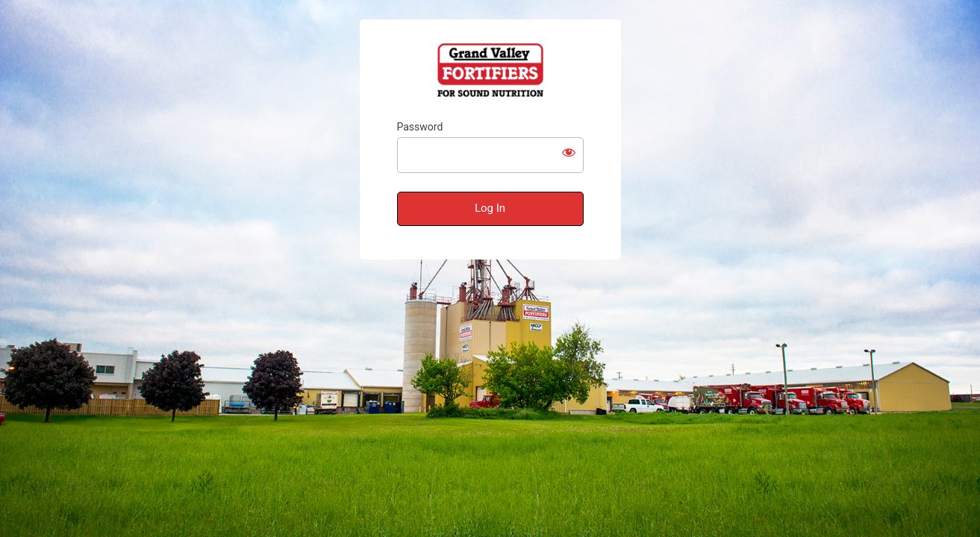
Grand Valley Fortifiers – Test (490, 70)
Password (420, 127)
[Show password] (569, 152)
